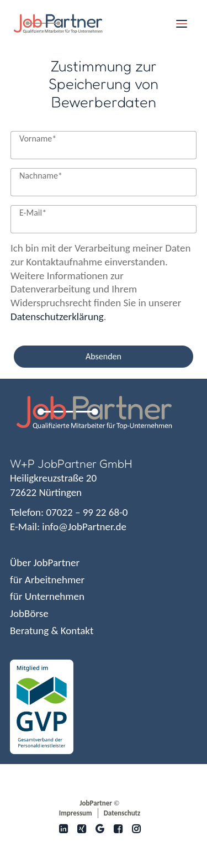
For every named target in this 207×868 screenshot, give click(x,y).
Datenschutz (122, 813)
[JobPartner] (58, 24)
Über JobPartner (45, 563)
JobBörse (29, 613)
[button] (182, 24)
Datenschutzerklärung (57, 317)
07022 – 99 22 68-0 (87, 512)
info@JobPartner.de (84, 527)
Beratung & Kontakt (52, 631)
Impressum (76, 813)
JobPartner (96, 803)
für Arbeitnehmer (47, 580)
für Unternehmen (47, 596)
